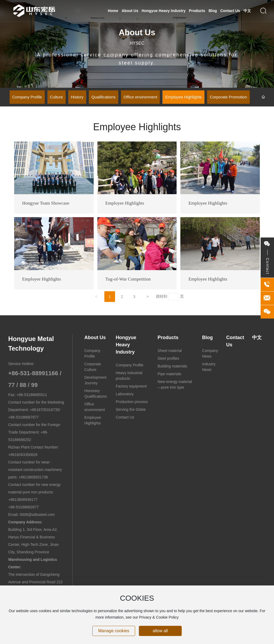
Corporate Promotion (228, 97)
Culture (56, 97)
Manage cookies (114, 631)
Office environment (140, 97)
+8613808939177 (23, 500)
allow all (160, 631)
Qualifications (104, 97)
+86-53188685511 (32, 395)
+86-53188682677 (24, 507)
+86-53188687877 (24, 417)
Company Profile (27, 97)
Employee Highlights (183, 97)
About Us (137, 32)
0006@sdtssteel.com (37, 515)
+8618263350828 (23, 455)
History (77, 97)
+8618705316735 (45, 410)
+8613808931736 (33, 477)
